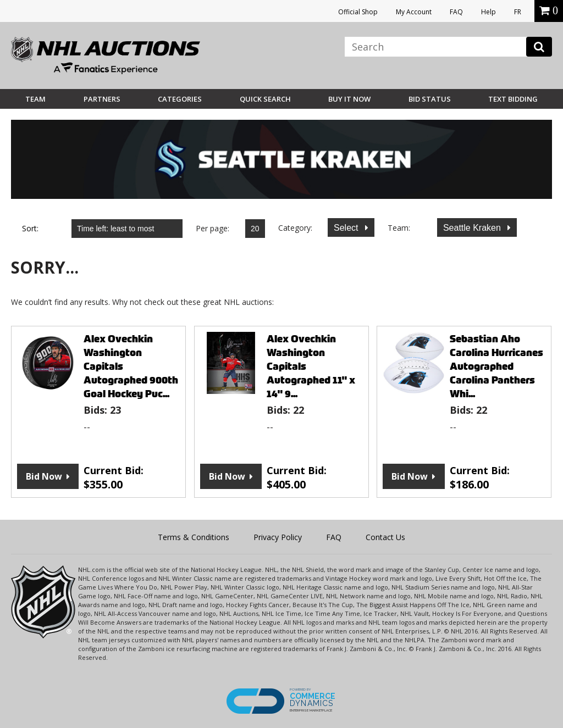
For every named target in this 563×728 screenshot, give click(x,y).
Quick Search (265, 99)
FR (518, 12)
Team (35, 99)
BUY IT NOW (349, 99)
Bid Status (430, 99)
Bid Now (44, 476)
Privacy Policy (278, 537)
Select (347, 228)
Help (489, 12)
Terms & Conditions (194, 537)
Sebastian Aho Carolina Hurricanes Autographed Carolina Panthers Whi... (496, 366)
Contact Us (385, 537)
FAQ (456, 12)
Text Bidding (513, 99)
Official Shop (358, 12)
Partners (102, 99)
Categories (180, 99)
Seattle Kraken (473, 228)
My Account (414, 12)
